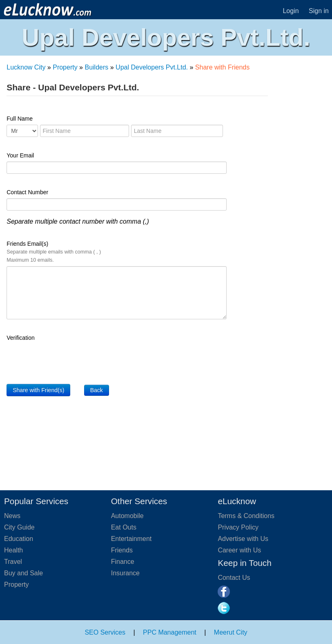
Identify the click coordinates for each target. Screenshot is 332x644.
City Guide (19, 527)
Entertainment (131, 539)
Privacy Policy (238, 527)
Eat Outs (124, 527)
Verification (20, 338)
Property (65, 67)
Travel (13, 562)
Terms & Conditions (246, 516)
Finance (123, 562)
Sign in (319, 11)
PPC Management (170, 632)
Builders (96, 67)
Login (291, 11)
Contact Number (27, 192)
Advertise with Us (243, 539)
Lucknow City (26, 67)
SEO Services (105, 632)
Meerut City (231, 632)
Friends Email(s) (54, 252)
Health (13, 550)
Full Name (20, 119)
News (12, 516)
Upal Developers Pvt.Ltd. (152, 67)
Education (19, 539)
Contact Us (234, 578)
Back (97, 390)
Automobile (127, 516)
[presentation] (69, 360)
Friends (122, 550)
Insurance (125, 573)
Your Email (20, 155)
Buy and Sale (23, 573)
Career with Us (239, 550)
